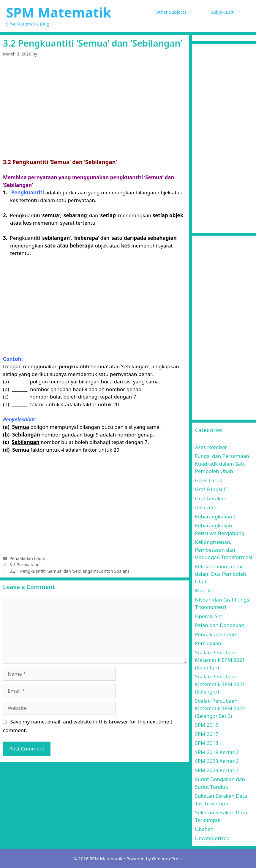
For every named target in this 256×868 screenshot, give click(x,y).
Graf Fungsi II (211, 489)
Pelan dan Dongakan (220, 625)
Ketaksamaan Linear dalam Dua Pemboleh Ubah (221, 574)
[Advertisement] (95, 109)
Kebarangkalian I (215, 516)
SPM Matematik (59, 12)
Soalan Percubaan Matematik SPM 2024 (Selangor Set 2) (220, 708)
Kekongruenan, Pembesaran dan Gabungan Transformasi (224, 550)
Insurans (206, 507)
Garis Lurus (209, 480)
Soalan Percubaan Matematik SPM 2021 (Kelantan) (220, 660)
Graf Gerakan (211, 498)
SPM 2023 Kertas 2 (217, 761)
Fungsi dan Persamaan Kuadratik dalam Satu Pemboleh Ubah (222, 464)
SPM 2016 (207, 725)
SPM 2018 (207, 743)
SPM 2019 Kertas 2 (217, 752)
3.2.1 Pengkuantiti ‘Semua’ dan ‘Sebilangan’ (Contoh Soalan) (69, 571)
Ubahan (204, 829)
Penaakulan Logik (27, 558)
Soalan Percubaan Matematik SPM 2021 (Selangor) (220, 684)
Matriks (204, 590)
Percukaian (208, 643)
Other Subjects (179, 12)
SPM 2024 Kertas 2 (217, 770)
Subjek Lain (230, 12)
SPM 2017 (207, 734)
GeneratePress (167, 859)
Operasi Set (209, 616)
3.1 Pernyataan (25, 565)
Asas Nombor (211, 447)
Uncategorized (212, 838)
